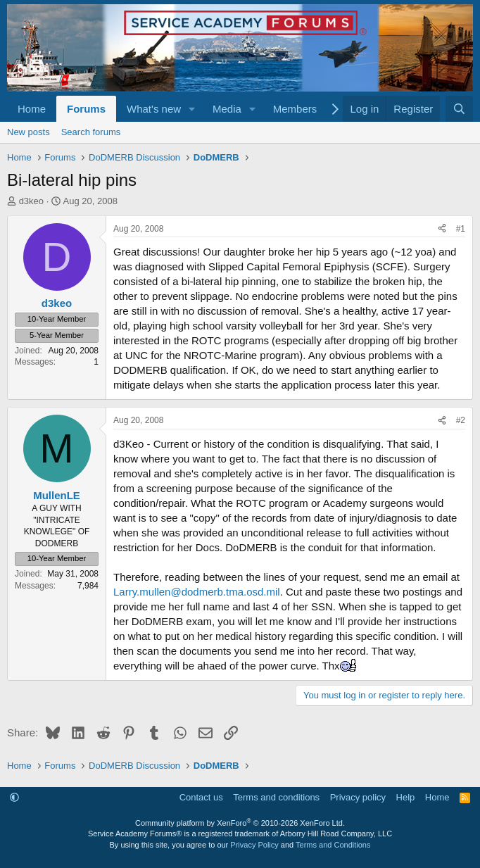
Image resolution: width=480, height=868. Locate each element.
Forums (86, 109)
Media (227, 109)
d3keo (31, 201)
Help (406, 797)
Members (295, 109)
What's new (154, 109)
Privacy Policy (254, 845)
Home (32, 109)
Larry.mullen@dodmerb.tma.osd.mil (197, 592)
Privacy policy (358, 797)
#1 (461, 229)
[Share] (442, 229)
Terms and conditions (276, 797)
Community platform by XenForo (240, 823)
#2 (461, 420)
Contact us (201, 797)
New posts (29, 132)
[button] (192, 109)
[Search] (459, 109)
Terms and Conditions (333, 845)
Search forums (91, 132)
